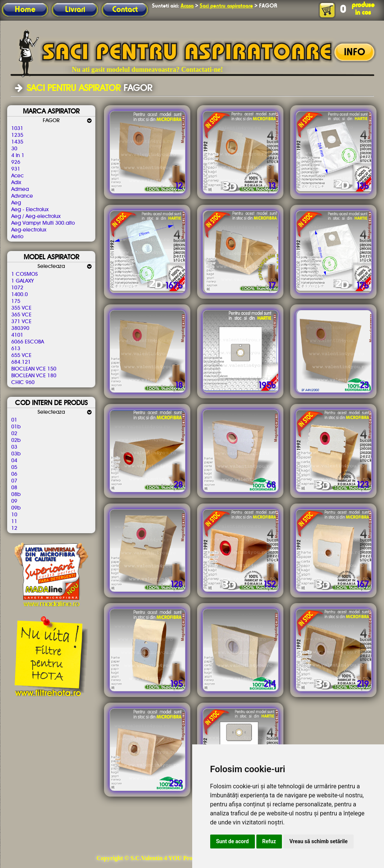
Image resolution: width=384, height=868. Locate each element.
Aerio (17, 237)
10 (14, 515)
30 (14, 149)
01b (16, 427)
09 (14, 501)
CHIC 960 (23, 383)
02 (14, 434)
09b (16, 508)
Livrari (75, 10)
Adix (16, 183)
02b (16, 440)
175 (16, 301)
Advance (22, 196)
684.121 (21, 362)
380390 (20, 328)
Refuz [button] (269, 841)
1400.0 (20, 295)
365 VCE (21, 315)
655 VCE (21, 355)
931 (16, 169)
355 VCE (21, 308)
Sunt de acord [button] (233, 841)
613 (16, 349)
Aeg (16, 203)
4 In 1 (18, 156)
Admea (20, 189)
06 (14, 474)
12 (14, 528)
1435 (17, 142)
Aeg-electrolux (29, 230)
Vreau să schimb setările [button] (318, 841)
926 (16, 162)
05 (14, 467)
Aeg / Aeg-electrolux (36, 216)
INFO (355, 53)
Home (25, 10)
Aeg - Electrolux (30, 210)
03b (16, 454)
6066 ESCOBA (28, 342)
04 (14, 461)
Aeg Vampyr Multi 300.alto (43, 223)
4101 (17, 335)
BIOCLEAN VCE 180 (34, 376)
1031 (17, 129)
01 (14, 420)
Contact (125, 10)
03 (14, 447)
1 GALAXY (23, 281)
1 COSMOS (25, 274)
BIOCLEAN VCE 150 (34, 369)
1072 (17, 288)
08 (14, 488)
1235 (17, 135)
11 (14, 522)
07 (14, 481)
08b (16, 494)
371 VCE (21, 322)
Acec (17, 176)
